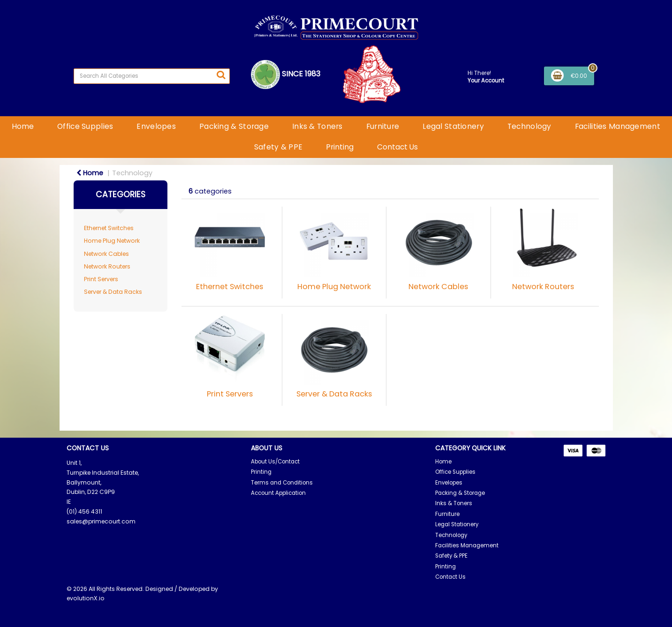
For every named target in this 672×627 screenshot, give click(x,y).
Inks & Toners (317, 126)
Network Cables (106, 254)
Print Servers (101, 279)
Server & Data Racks (113, 292)
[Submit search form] (221, 75)
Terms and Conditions (282, 483)
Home (23, 126)
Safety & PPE (278, 147)
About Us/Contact (275, 462)
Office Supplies (85, 126)
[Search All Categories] (152, 76)
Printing (340, 147)
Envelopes (156, 126)
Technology (529, 126)
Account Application (278, 493)
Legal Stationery (453, 126)
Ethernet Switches (109, 228)
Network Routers (107, 266)
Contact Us (397, 147)
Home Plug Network (112, 241)
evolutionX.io (86, 598)
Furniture (383, 126)
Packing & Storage (234, 126)
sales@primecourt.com (101, 521)
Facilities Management (618, 126)
